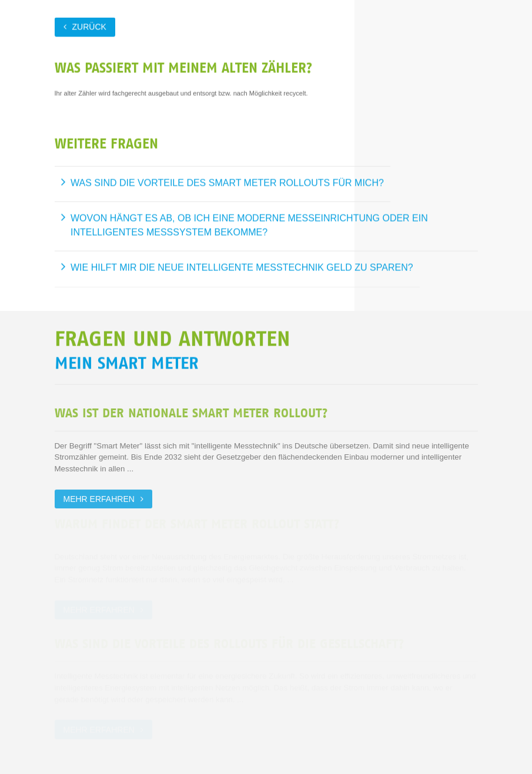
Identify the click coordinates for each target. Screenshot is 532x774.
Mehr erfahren (99, 498)
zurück (89, 26)
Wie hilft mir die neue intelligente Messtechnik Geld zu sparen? (242, 267)
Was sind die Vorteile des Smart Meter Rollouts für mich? (227, 182)
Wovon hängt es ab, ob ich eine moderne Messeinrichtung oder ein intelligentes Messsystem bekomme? (249, 225)
